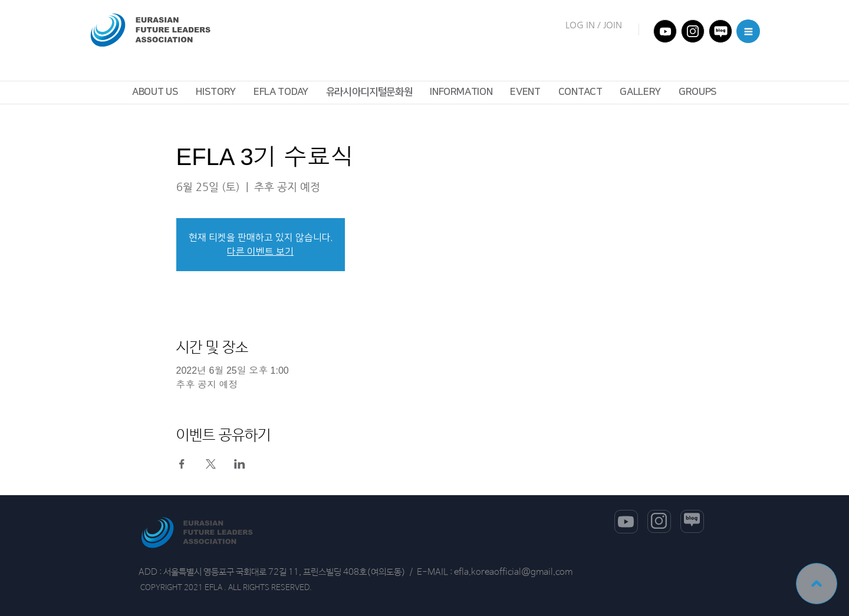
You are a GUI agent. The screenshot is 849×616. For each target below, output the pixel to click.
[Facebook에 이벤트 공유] (182, 464)
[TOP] (817, 584)
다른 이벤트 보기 (260, 252)
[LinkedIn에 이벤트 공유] (240, 464)
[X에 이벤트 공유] (211, 464)
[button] (748, 31)
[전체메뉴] (665, 31)
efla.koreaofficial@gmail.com (513, 572)
